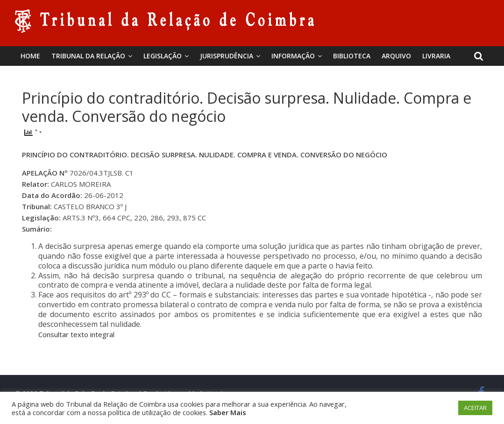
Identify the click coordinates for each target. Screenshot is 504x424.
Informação (293, 56)
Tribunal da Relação (88, 56)
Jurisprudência (227, 56)
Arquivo (396, 56)
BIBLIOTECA (352, 56)
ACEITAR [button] (475, 408)
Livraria (436, 56)
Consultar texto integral (76, 334)
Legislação (163, 56)
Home (30, 56)
